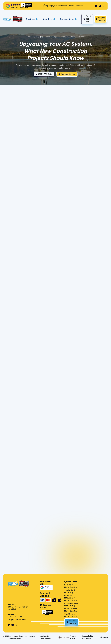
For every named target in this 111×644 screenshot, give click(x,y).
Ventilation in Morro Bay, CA (70, 591)
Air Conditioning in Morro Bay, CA (71, 604)
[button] (32, 19)
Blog (38, 37)
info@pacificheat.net (17, 620)
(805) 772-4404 (15, 617)
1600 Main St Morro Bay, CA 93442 (18, 608)
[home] (7, 19)
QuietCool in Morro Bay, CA (70, 615)
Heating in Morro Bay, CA (70, 586)
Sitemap (104, 637)
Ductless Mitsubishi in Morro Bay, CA (70, 598)
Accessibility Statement (87, 637)
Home (29, 37)
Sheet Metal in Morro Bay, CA (71, 610)
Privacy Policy (73, 637)
